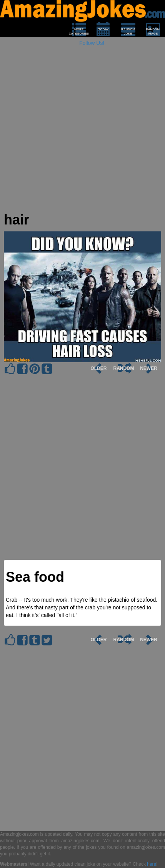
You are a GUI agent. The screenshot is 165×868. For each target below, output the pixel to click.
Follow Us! (92, 43)
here (152, 864)
